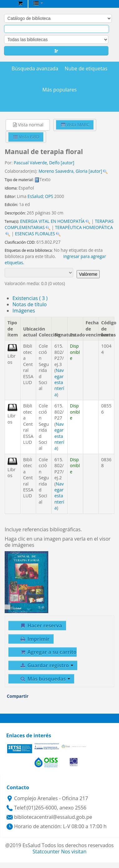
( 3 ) (30, 298)
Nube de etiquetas (86, 69)
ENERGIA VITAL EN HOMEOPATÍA (52, 221)
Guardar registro (46, 665)
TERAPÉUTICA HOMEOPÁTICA (84, 227)
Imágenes (24, 311)
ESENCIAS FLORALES (35, 234)
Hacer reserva (41, 626)
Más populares (60, 90)
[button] (20, 3)
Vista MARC (75, 125)
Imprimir (35, 639)
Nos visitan (74, 852)
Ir (56, 51)
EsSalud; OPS (40, 196)
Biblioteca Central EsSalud (7, 4)
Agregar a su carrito (48, 652)
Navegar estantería (59, 382)
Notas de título (30, 304)
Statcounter (46, 852)
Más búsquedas (45, 679)
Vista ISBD (26, 137)
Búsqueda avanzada (35, 69)
